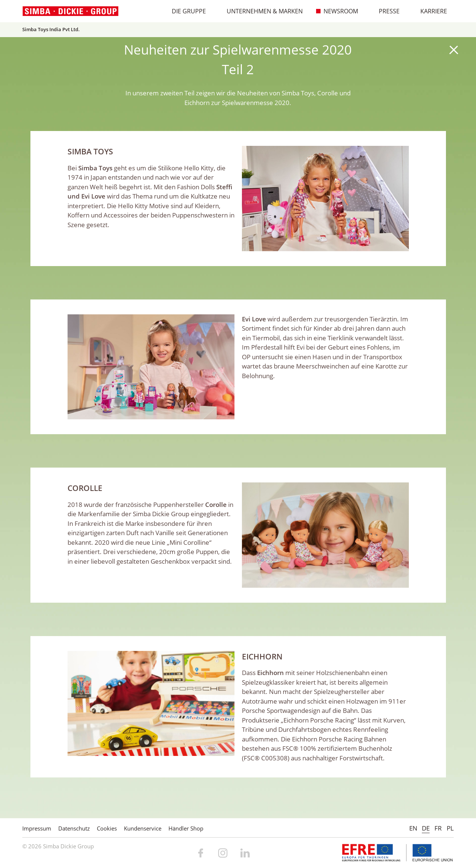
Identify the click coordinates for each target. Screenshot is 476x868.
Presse (385, 11)
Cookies (107, 828)
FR (438, 828)
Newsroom (337, 11)
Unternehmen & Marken (261, 11)
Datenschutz (74, 828)
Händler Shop (186, 828)
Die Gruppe (185, 11)
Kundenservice (143, 828)
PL (450, 828)
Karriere (430, 11)
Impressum (37, 828)
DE (426, 828)
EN (413, 828)
